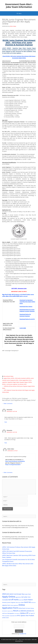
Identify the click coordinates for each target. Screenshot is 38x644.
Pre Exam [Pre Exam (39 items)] (28, 608)
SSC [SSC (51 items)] (33, 611)
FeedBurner (23, 634)
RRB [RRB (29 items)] (19, 611)
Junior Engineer (11, 380)
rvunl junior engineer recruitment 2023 (16, 384)
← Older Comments (7, 403)
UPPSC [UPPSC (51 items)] (18, 616)
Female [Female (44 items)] (4, 602)
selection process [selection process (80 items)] (26, 611)
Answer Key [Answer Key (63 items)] (20, 594)
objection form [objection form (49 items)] (6, 605)
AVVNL (13, 378)
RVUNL (4, 384)
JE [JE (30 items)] (7, 602)
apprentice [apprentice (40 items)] (18, 597)
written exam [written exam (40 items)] (6, 618)
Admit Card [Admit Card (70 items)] (13, 594)
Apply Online (7, 378)
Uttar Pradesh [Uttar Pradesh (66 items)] (30, 616)
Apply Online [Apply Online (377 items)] (9, 597)
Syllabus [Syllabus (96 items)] (23, 613)
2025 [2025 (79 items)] (8, 594)
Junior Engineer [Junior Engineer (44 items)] (11, 602)
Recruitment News (9, 376)
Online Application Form (25, 380)
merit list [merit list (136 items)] (27, 602)
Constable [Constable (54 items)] (5, 600)
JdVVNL (28, 378)
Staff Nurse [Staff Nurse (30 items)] (5, 613)
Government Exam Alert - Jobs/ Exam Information (19, 6)
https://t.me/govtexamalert (13, 465)
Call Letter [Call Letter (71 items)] (24, 597)
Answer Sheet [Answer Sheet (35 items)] (28, 594)
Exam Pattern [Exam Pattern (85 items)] (28, 600)
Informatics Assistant (20, 378)
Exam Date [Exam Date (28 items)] (21, 600)
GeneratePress (19, 641)
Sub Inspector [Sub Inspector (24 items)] (17, 613)
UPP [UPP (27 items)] (29, 613)
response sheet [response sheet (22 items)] (10, 611)
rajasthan (5, 382)
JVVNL (17, 380)
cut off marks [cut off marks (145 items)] (13, 600)
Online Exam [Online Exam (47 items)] (22, 608)
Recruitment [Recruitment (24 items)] (5, 611)
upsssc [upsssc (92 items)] (23, 615)
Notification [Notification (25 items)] (33, 602)
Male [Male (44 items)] (22, 602)
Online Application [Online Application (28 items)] (14, 605)
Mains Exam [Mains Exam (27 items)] (18, 602)
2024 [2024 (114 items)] (4, 594)
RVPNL (30, 382)
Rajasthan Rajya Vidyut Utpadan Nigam (18, 382)
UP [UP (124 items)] (27, 613)
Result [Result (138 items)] (16, 611)
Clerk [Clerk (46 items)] (29, 597)
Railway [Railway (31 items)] (32, 608)
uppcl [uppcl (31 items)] (32, 613)
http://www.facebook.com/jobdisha (15, 461)
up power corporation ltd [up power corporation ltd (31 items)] (11, 616)
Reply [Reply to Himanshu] (6, 422)
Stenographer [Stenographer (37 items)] (11, 613)
